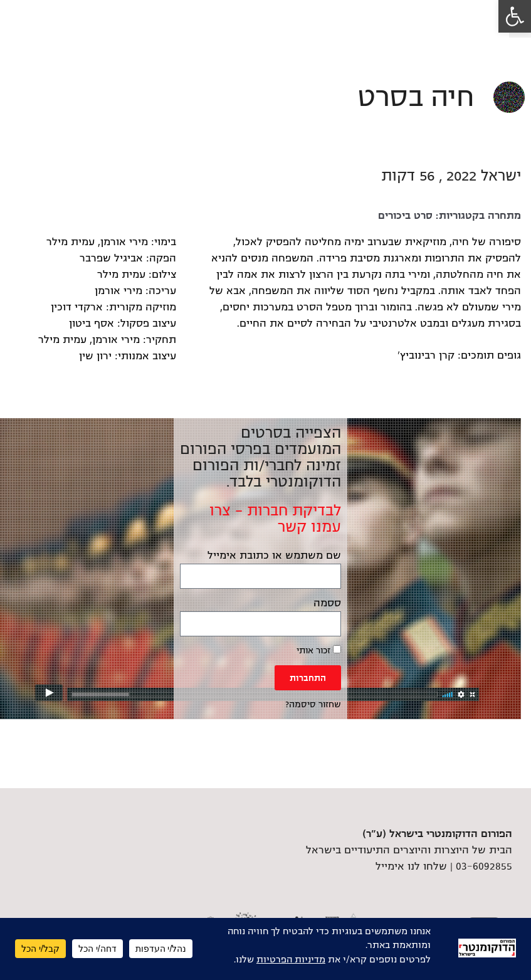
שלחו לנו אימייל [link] (411, 867)
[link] (515, 16)
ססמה (327, 603)
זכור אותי (319, 650)
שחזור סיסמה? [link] (313, 704)
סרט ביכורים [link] (405, 216)
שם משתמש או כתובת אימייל (274, 556)
